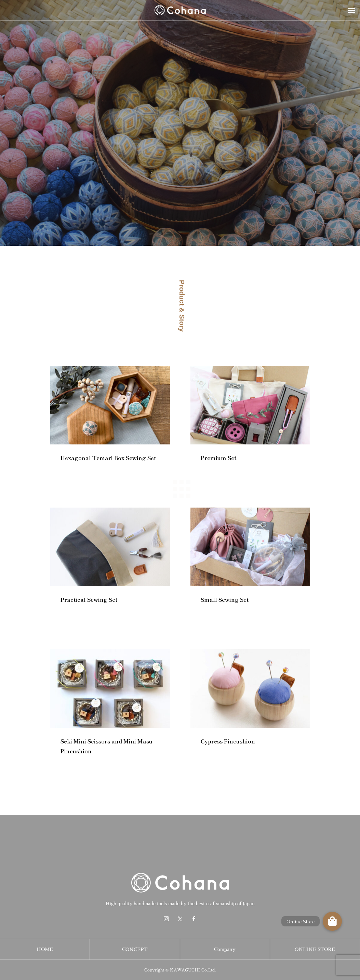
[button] (332, 921)
